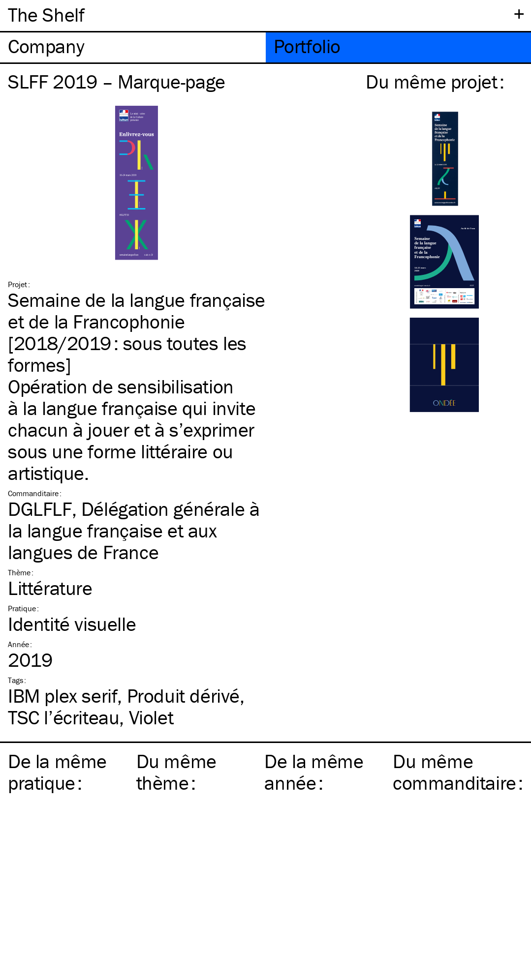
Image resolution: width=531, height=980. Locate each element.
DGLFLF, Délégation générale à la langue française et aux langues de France (134, 530)
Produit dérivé (183, 696)
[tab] (133, 47)
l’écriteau (63, 717)
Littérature (50, 588)
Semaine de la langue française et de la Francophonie (137, 311)
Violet (151, 717)
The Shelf (46, 15)
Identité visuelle (72, 624)
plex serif (62, 696)
